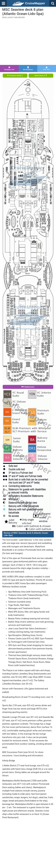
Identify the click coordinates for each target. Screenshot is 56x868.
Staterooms (28, 387)
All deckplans (28, 69)
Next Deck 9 (41, 76)
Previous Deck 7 (15, 76)
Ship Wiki (47, 69)
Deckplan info (9, 69)
